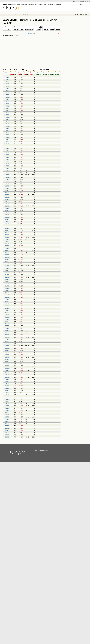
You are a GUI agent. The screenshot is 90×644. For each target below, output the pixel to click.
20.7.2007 (7, 274)
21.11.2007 (7, 116)
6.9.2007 (7, 212)
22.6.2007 (7, 307)
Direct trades (29, 29)
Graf (30, 15)
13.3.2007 (7, 434)
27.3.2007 (7, 416)
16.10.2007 (7, 163)
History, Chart (17, 27)
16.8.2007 (7, 240)
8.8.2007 (7, 251)
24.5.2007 (7, 345)
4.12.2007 (7, 100)
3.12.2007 (7, 101)
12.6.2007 (7, 321)
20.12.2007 (7, 78)
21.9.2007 (7, 192)
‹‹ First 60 (30, 440)
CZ (81, 4)
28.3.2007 (7, 414)
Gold (45, 4)
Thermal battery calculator (41, 450)
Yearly (22, 29)
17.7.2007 (7, 280)
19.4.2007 (7, 387)
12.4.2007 (7, 396)
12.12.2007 (7, 89)
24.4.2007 (7, 382)
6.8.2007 (7, 254)
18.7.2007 (7, 278)
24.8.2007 (7, 229)
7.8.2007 (7, 252)
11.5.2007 (7, 362)
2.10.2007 (7, 181)
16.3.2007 (7, 429)
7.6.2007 (7, 327)
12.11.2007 (7, 129)
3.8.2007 (7, 256)
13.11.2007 (7, 127)
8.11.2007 (7, 132)
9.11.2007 (7, 131)
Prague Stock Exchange (14, 4)
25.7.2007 (7, 269)
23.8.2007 (7, 231)
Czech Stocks (18, 15)
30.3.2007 (7, 411)
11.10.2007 (7, 169)
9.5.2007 (7, 365)
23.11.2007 (7, 112)
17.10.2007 (7, 161)
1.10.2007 (7, 183)
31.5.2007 (7, 336)
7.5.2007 (7, 367)
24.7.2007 (7, 271)
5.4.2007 (7, 403)
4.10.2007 (7, 178)
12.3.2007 (7, 436)
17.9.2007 (7, 200)
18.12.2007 (7, 81)
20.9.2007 (7, 194)
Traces (16, 29)
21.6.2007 (7, 309)
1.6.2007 (7, 334)
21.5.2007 (7, 351)
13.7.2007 (7, 283)
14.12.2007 (7, 85)
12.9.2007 (7, 205)
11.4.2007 (7, 398)
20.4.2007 (7, 385)
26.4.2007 (7, 378)
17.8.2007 (7, 238)
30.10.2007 (7, 145)
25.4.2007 (7, 380)
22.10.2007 (7, 156)
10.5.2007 (7, 363)
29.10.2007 (7, 147)
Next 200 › (56, 440)
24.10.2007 (7, 152)
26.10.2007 (7, 149)
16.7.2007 (7, 282)
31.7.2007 (7, 261)
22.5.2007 (7, 349)
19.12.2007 (7, 80)
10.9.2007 (7, 209)
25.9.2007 (7, 189)
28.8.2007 (7, 225)
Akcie (13, 15)
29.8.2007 (7, 223)
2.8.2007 (7, 258)
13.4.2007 (7, 394)
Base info (46, 27)
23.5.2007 (7, 347)
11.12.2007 (7, 90)
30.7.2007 (7, 263)
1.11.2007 (7, 141)
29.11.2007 (7, 105)
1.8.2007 (7, 260)
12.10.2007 (7, 167)
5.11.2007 (7, 138)
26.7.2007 (7, 267)
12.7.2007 (7, 285)
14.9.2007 (7, 201)
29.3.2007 (7, 412)
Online (5, 27)
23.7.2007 (7, 272)
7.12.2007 (7, 94)
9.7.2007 (7, 291)
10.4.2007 (7, 400)
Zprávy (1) (39, 27)
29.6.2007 (7, 298)
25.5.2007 (7, 343)
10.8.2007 (7, 247)
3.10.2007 (7, 180)
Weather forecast (86, 1)
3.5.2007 (7, 371)
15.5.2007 (7, 358)
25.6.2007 (7, 305)
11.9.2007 (7, 207)
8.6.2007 (7, 325)
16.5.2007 (7, 356)
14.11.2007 (7, 125)
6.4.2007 (7, 402)
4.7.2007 (7, 292)
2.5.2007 (7, 372)
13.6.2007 (7, 320)
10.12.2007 (7, 92)
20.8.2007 (7, 236)
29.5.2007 (7, 340)
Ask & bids (7, 29)
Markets (9, 15)
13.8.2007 (7, 245)
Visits (38, 29)
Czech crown (24, 4)
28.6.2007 (7, 300)
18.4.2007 (7, 389)
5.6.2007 (7, 331)
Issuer (52, 29)
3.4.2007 (7, 407)
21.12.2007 (7, 76)
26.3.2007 (7, 418)
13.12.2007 (7, 87)
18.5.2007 (7, 352)
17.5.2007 (7, 354)
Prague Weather (57, 4)
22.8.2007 (7, 232)
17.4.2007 (7, 391)
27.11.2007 (7, 109)
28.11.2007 (7, 107)
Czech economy (32, 4)
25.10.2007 (7, 151)
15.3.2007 (7, 431)
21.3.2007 (7, 423)
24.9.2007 (7, 191)
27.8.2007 (7, 227)
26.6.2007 (7, 303)
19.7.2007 (7, 276)
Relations (58, 29)
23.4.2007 (7, 383)
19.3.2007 (7, 427)
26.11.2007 (7, 111)
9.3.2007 (7, 438)
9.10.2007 (7, 172)
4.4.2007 (7, 405)
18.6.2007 (7, 314)
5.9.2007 (7, 214)
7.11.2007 (7, 134)
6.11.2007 (7, 136)
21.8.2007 (7, 234)
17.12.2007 (7, 83)
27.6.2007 (7, 302)
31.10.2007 (7, 143)
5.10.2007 (7, 176)
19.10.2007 (7, 158)
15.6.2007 (7, 316)
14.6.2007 (7, 318)
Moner (74, 1)
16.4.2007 (7, 392)
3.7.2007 (7, 294)
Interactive (33, 33)
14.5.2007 (7, 360)
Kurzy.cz (4, 15)
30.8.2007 (7, 221)
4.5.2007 (7, 369)
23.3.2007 (7, 420)
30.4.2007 (7, 374)
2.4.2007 (7, 409)
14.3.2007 (7, 432)
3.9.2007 (7, 218)
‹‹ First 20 (37, 440)
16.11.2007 (7, 121)
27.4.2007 (7, 376)
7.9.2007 (7, 211)
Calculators (50, 4)
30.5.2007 (7, 338)
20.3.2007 (7, 425)
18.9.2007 (7, 198)
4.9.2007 (7, 216)
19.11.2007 (7, 120)
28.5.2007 (7, 341)
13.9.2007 (7, 203)
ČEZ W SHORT (25, 15)
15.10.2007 (7, 165)
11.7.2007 (7, 287)
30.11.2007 (7, 103)
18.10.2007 (7, 160)
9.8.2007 (7, 249)
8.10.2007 (7, 174)
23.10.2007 (7, 154)
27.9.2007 (7, 185)
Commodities (40, 4)
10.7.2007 (7, 289)
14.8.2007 (7, 243)
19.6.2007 (7, 312)
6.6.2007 (7, 329)
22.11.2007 (7, 114)
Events (46, 29)
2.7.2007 (7, 296)
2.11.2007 (7, 140)
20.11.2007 (7, 118)
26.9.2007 (7, 187)
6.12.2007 (7, 96)
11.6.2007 (7, 323)
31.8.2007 (7, 220)
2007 (29, 33)
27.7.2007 (7, 265)
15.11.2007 (7, 123)
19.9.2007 (7, 196)
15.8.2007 (7, 241)
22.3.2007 (7, 421)
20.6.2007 (7, 311)
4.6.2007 (7, 332)
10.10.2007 (7, 171)
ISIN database (79, 1)
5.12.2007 (7, 98)
